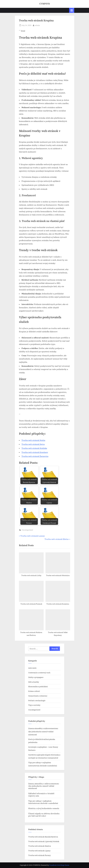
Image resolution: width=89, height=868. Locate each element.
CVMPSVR (45, 4)
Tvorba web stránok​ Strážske (34, 448)
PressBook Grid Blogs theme (59, 865)
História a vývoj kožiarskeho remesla (44, 808)
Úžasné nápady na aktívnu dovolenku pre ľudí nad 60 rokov (44, 815)
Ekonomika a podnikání (38, 686)
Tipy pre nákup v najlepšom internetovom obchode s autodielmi (43, 802)
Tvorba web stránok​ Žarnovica (35, 456)
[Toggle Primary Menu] (72, 10)
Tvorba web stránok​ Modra (33, 440)
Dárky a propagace (36, 677)
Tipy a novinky (34, 705)
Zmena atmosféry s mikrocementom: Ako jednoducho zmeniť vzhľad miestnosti (43, 731)
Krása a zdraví (34, 691)
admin (37, 25)
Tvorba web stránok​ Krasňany (35, 452)
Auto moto (32, 668)
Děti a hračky (34, 682)
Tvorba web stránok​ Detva (33, 444)
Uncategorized (27, 530)
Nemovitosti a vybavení (38, 696)
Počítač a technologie (37, 700)
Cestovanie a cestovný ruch (39, 673)
